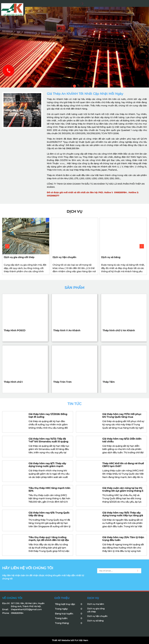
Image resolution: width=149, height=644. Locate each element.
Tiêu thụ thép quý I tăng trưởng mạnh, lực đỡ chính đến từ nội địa (49, 539)
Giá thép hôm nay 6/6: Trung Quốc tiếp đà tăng (49, 514)
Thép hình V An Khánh (67, 330)
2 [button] (79, 86)
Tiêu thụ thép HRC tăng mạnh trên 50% (49, 489)
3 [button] (83, 86)
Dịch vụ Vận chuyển (64, 257)
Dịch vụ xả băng (111, 257)
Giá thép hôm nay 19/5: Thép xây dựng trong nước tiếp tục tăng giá (123, 514)
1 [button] (74, 86)
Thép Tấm (109, 382)
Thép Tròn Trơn (62, 382)
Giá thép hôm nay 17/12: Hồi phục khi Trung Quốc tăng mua (122, 416)
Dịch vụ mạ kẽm (96, 604)
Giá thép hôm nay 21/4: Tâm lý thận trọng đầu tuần (123, 539)
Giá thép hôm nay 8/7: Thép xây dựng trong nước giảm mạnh (47, 465)
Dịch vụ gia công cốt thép (19, 257)
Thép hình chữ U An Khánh (119, 330)
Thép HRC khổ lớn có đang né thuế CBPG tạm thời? (123, 465)
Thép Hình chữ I (13, 382)
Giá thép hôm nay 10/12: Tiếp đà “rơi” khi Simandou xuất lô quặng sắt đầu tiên (48, 440)
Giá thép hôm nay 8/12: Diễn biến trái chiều (122, 440)
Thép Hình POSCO (15, 330)
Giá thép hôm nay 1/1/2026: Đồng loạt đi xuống (48, 416)
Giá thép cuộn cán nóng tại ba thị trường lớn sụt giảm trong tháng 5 (123, 489)
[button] (142, 246)
